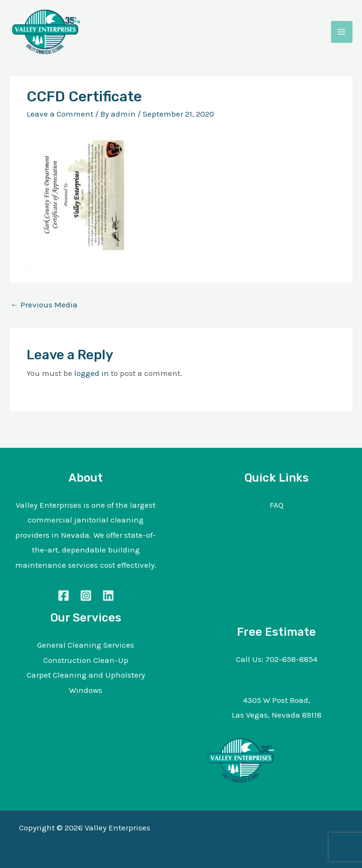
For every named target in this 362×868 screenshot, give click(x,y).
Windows (86, 690)
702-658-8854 (291, 659)
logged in (92, 373)
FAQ (277, 505)
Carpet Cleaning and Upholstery (86, 675)
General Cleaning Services (86, 645)
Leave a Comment (60, 114)
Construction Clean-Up (86, 660)
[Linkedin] (108, 596)
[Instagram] (86, 596)
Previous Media (44, 305)
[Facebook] (64, 596)
